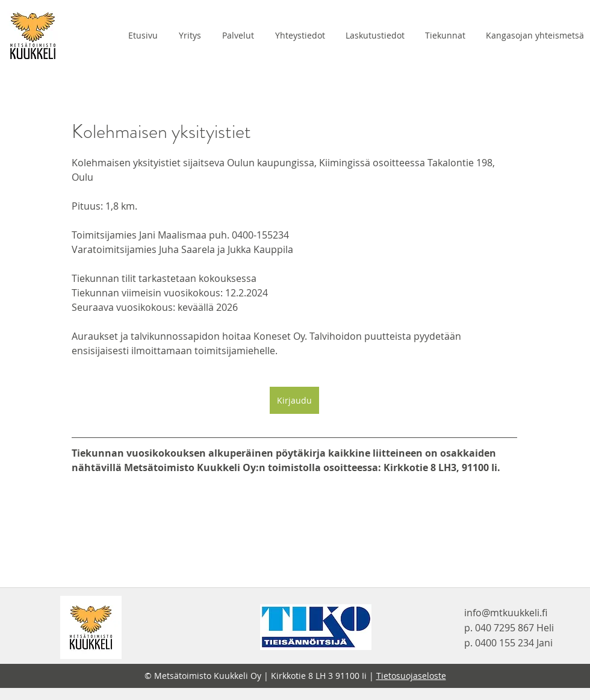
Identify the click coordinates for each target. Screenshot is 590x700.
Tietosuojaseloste (411, 676)
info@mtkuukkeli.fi (506, 613)
